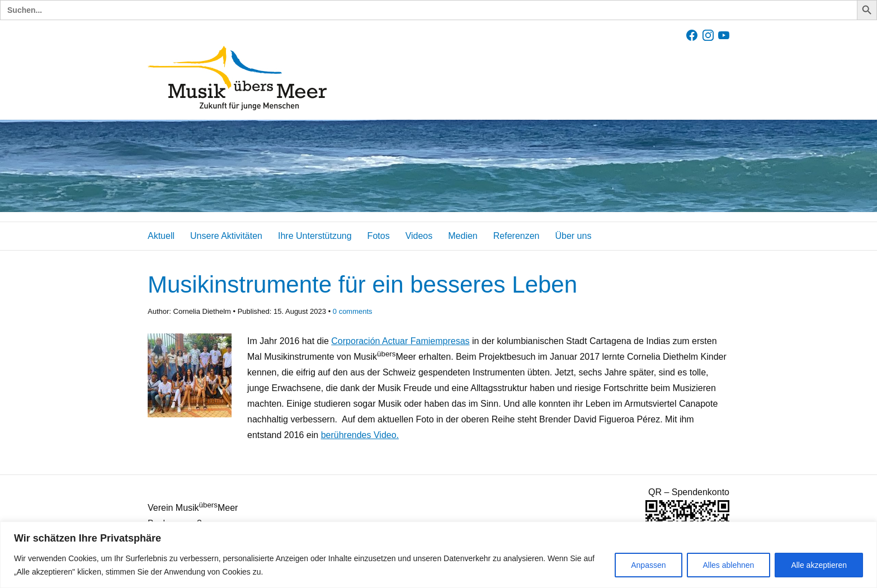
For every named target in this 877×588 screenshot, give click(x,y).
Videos (419, 236)
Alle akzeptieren (819, 565)
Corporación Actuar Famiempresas (400, 341)
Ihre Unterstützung (315, 236)
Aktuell (161, 236)
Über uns (573, 236)
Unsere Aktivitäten (226, 236)
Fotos (379, 236)
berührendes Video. (360, 435)
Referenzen (517, 236)
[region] (438, 555)
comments (353, 311)
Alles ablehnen (729, 565)
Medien (463, 236)
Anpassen (648, 565)
